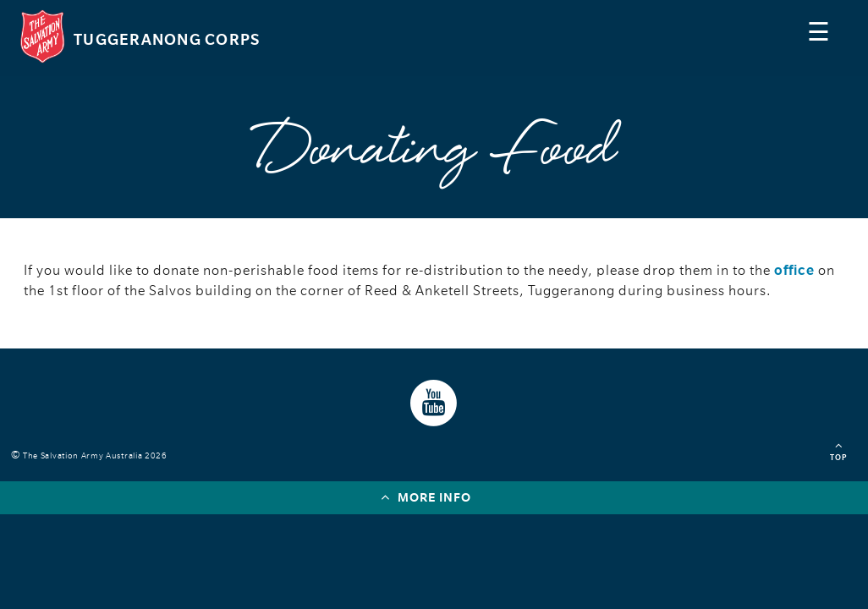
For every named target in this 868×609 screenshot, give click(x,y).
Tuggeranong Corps (167, 40)
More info (426, 497)
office (794, 271)
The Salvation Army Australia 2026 (98, 455)
